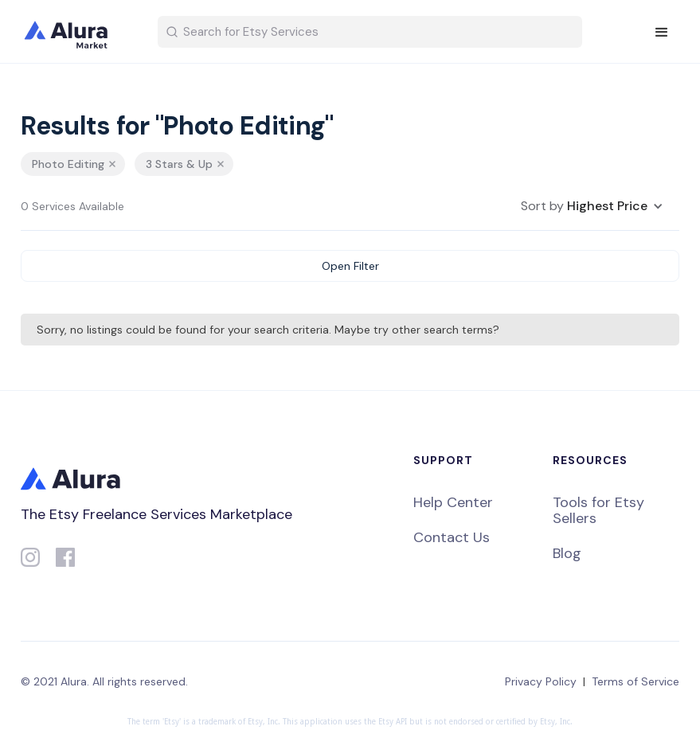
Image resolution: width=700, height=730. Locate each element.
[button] (662, 33)
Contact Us (452, 537)
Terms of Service (635, 681)
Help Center (453, 502)
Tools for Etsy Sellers (598, 510)
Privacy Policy (541, 681)
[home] (76, 32)
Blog (567, 553)
